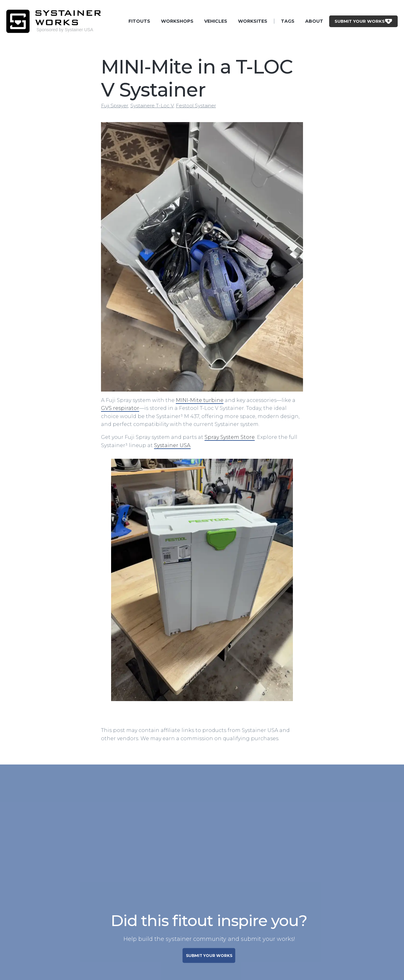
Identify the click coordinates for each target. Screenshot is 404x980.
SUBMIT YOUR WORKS (209, 956)
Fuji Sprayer (115, 106)
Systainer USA (172, 445)
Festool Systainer (196, 106)
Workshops (177, 21)
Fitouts (139, 21)
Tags (288, 21)
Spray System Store (230, 437)
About (314, 21)
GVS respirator (120, 408)
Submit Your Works (363, 21)
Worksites (253, 21)
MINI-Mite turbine (200, 400)
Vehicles (216, 21)
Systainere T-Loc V (152, 106)
